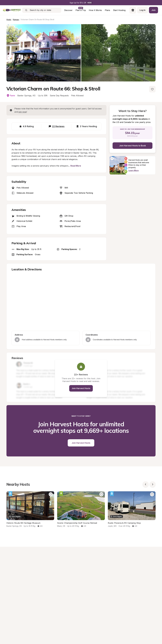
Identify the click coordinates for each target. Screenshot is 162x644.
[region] (81, 301)
